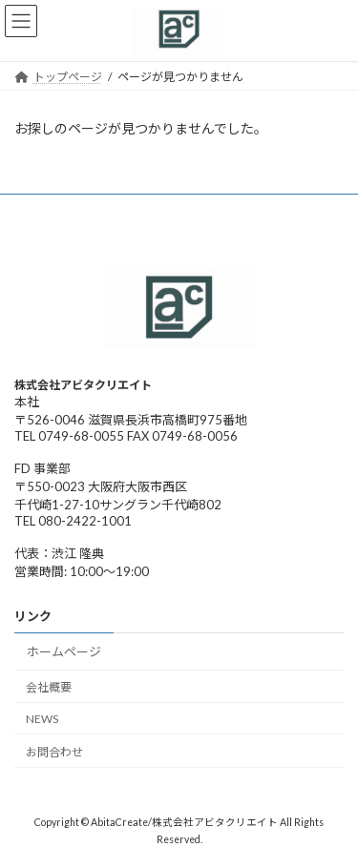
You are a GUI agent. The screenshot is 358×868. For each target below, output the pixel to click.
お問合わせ (54, 751)
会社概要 (49, 687)
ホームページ (64, 651)
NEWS (42, 719)
